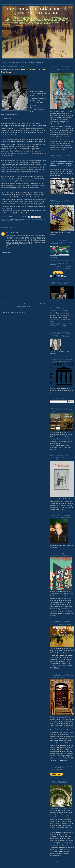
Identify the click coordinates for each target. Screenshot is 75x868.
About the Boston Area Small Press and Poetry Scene (26, 62)
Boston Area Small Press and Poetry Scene (38, 11)
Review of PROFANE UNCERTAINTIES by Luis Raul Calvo (23, 71)
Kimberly (9, 233)
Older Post (43, 303)
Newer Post (5, 303)
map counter (54, 257)
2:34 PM (16, 233)
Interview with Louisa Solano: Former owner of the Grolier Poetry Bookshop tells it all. (61, 163)
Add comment (7, 252)
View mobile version (24, 307)
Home (4, 62)
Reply (8, 248)
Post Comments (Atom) (17, 312)
